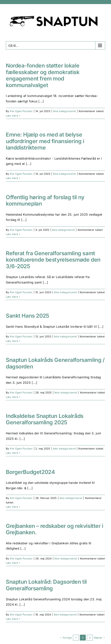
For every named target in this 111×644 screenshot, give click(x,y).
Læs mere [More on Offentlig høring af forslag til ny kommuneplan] (12, 234)
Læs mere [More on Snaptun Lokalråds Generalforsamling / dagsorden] (12, 397)
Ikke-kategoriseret (64, 111)
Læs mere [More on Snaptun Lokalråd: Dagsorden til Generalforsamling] (12, 619)
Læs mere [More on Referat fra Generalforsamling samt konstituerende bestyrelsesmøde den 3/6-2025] (12, 297)
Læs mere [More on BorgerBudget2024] (12, 507)
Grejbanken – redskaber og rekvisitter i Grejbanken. (55, 529)
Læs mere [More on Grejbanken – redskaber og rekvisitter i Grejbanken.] (12, 563)
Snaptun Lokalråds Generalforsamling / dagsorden (55, 363)
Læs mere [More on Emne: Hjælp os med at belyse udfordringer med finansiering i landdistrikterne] (12, 178)
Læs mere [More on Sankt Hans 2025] (12, 341)
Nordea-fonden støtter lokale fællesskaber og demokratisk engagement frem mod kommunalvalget (43, 75)
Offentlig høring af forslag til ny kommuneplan (45, 201)
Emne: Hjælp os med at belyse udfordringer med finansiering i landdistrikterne (45, 141)
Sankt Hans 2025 (28, 316)
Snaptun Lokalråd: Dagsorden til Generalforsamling (46, 585)
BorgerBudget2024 (30, 472)
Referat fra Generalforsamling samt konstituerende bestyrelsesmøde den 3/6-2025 (53, 260)
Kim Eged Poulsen (21, 111)
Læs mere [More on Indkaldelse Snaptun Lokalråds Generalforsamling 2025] (12, 453)
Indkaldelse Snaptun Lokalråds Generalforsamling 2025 (45, 419)
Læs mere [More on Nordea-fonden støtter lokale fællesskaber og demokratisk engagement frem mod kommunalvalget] (12, 116)
